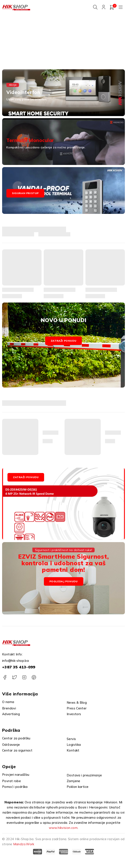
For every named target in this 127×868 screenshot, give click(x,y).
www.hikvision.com (63, 829)
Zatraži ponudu (63, 341)
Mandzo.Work (24, 845)
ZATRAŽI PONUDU (26, 478)
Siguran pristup (25, 194)
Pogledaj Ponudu (64, 582)
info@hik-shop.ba (15, 661)
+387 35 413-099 (19, 668)
